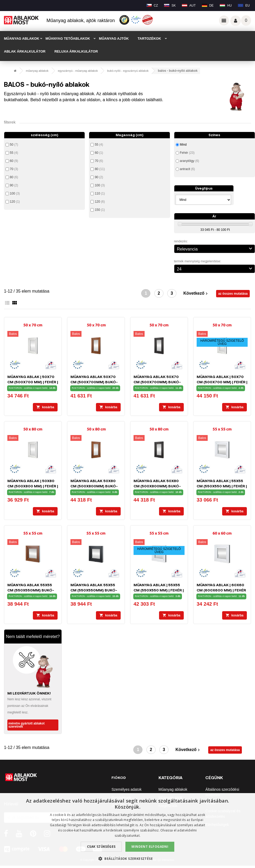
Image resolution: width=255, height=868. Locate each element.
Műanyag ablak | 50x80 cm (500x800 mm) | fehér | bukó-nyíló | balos (33, 486)
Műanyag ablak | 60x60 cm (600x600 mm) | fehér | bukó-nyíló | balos (221, 590)
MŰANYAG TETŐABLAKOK (68, 39)
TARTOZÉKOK (149, 39)
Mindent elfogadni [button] (150, 847)
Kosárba (45, 407)
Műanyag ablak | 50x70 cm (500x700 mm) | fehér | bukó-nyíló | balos (33, 382)
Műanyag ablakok (173, 789)
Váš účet (236, 21)
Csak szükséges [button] (101, 847)
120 (15, 202)
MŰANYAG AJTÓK (114, 39)
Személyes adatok (126, 789)
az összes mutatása (233, 294)
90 (14, 185)
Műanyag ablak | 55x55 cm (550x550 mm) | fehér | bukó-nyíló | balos (222, 486)
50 (14, 145)
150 (100, 210)
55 (14, 153)
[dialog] (127, 831)
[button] (127, 859)
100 (15, 193)
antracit (187, 169)
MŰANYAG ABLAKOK (22, 39)
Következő (196, 293)
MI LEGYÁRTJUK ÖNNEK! (29, 693)
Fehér (187, 153)
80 (14, 177)
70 (14, 169)
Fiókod (119, 777)
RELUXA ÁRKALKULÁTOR (76, 51)
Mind (183, 145)
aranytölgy (189, 161)
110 (100, 193)
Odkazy (224, 21)
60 (14, 161)
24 (215, 268)
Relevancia (215, 248)
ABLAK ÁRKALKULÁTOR (25, 51)
